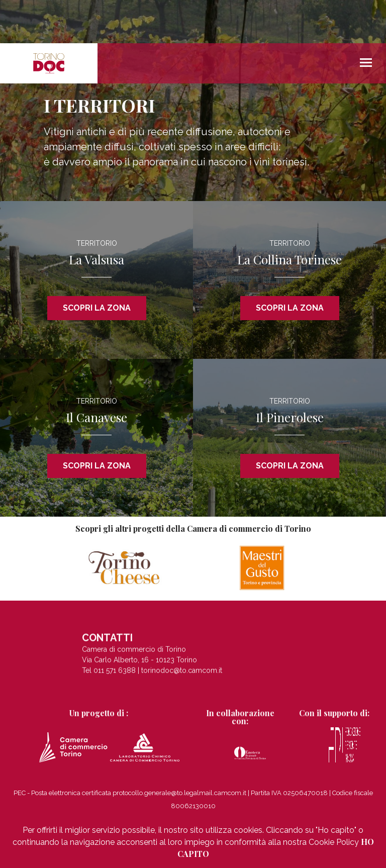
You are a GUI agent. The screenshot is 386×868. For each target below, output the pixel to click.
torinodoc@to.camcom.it (182, 673)
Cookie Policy (334, 842)
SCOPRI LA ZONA (97, 308)
